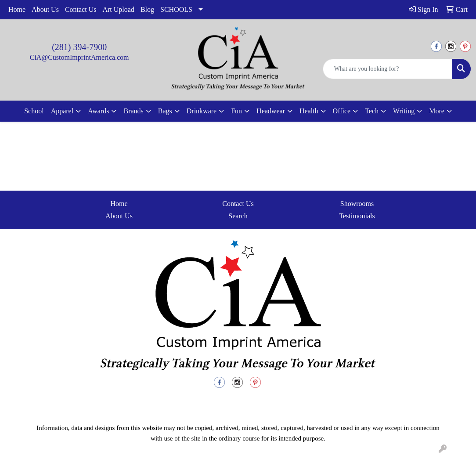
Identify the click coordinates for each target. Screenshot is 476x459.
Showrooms (357, 204)
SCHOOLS (176, 9)
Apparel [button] (62, 111)
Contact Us (81, 9)
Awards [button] (98, 111)
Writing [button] (404, 111)
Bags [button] (165, 111)
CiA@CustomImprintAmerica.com (79, 57)
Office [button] (342, 111)
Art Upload (118, 9)
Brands (133, 111)
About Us (45, 9)
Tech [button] (372, 111)
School (34, 111)
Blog (147, 9)
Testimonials (357, 216)
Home (17, 9)
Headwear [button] (271, 111)
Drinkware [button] (202, 111)
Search (238, 216)
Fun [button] (236, 111)
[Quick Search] (388, 69)
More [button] (437, 111)
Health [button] (309, 111)
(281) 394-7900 (79, 47)
